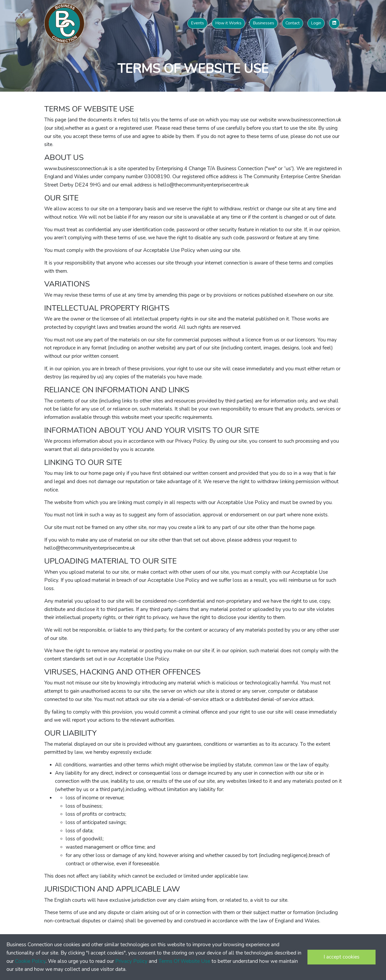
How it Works (228, 23)
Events (197, 23)
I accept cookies (342, 957)
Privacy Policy (131, 961)
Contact (293, 23)
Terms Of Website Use (184, 961)
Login (316, 23)
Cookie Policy (30, 961)
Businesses (263, 23)
